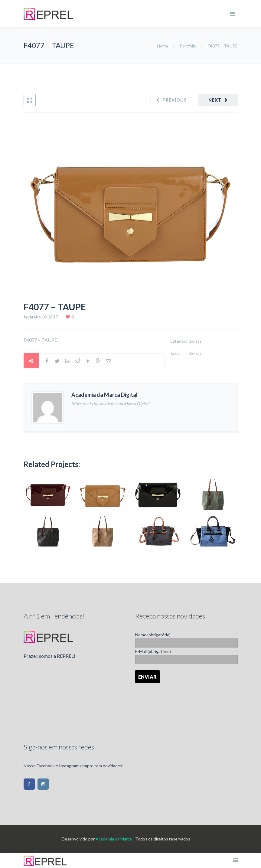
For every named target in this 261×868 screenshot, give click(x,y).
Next (215, 100)
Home (163, 46)
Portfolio (188, 46)
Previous (175, 100)
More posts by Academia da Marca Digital (110, 404)
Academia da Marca (114, 839)
